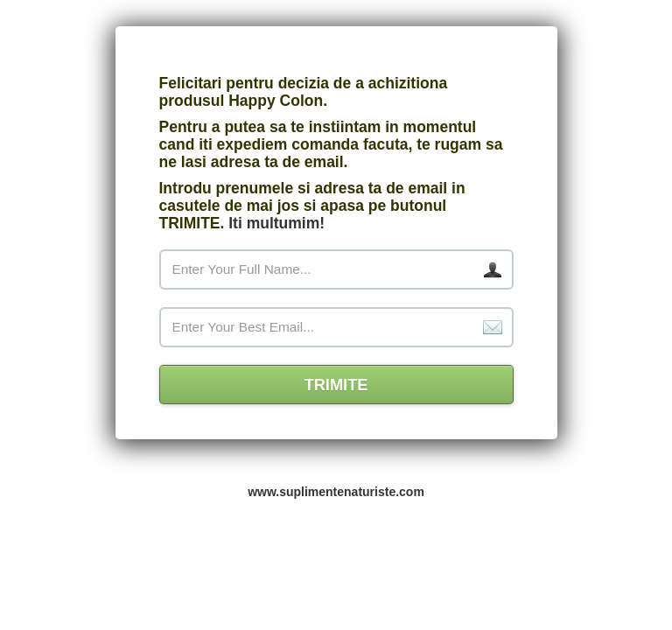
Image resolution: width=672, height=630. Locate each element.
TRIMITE (336, 385)
